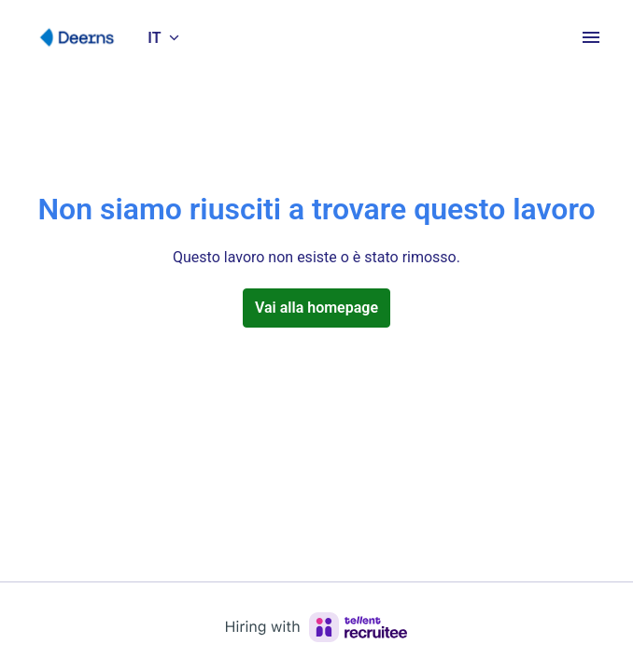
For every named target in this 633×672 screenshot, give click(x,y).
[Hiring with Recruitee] (316, 627)
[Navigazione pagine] (591, 37)
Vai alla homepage (316, 308)
